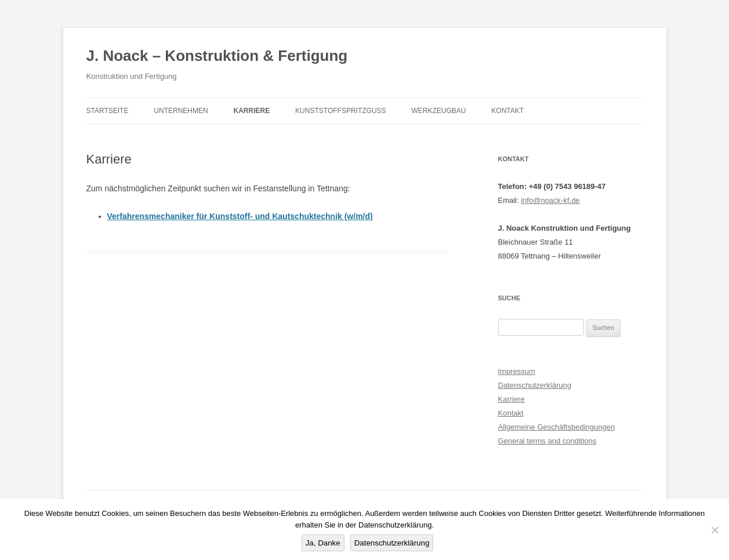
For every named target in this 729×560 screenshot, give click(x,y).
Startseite (108, 111)
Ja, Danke (323, 543)
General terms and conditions (547, 441)
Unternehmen (181, 111)
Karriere (252, 111)
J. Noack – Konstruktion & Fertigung (217, 56)
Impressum (517, 371)
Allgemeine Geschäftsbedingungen (557, 427)
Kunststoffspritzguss (340, 111)
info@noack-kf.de (550, 200)
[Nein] (715, 530)
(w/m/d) (359, 216)
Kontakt (507, 111)
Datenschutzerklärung (535, 385)
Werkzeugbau (438, 111)
